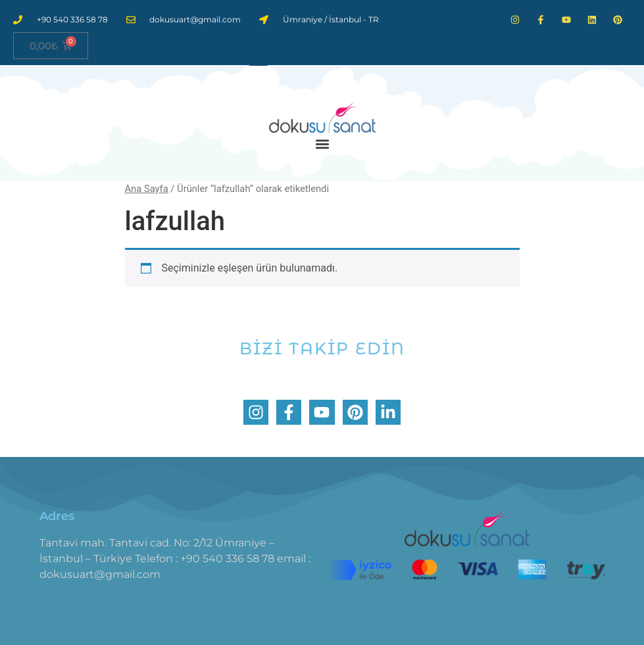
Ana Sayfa (147, 189)
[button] (322, 144)
